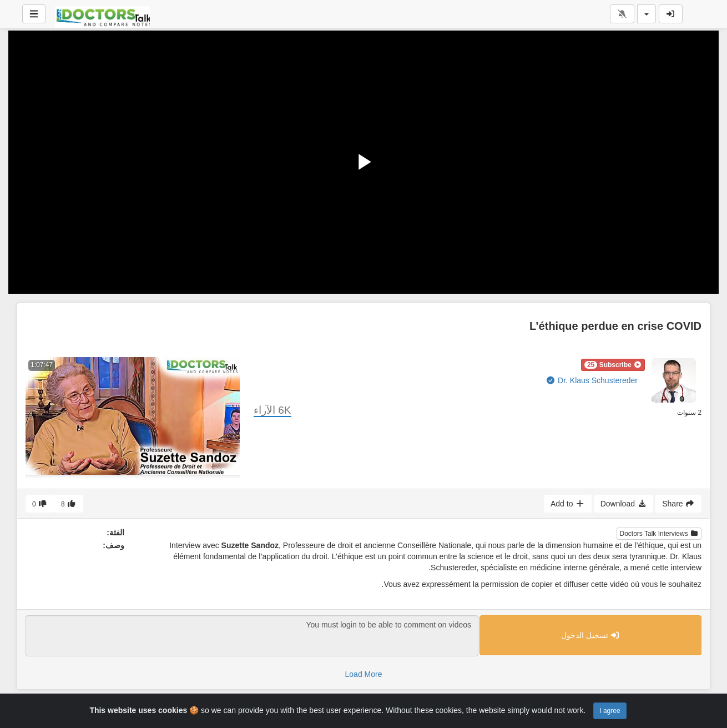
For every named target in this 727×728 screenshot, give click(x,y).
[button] (613, 365)
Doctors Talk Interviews (659, 534)
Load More (364, 674)
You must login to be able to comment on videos (252, 636)
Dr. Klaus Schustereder (592, 380)
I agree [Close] (610, 711)
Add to (568, 504)
